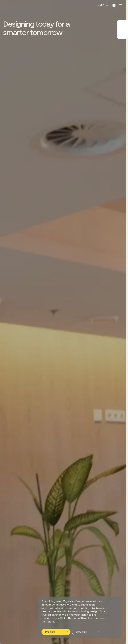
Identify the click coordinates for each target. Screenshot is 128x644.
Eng (107, 5)
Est (100, 5)
